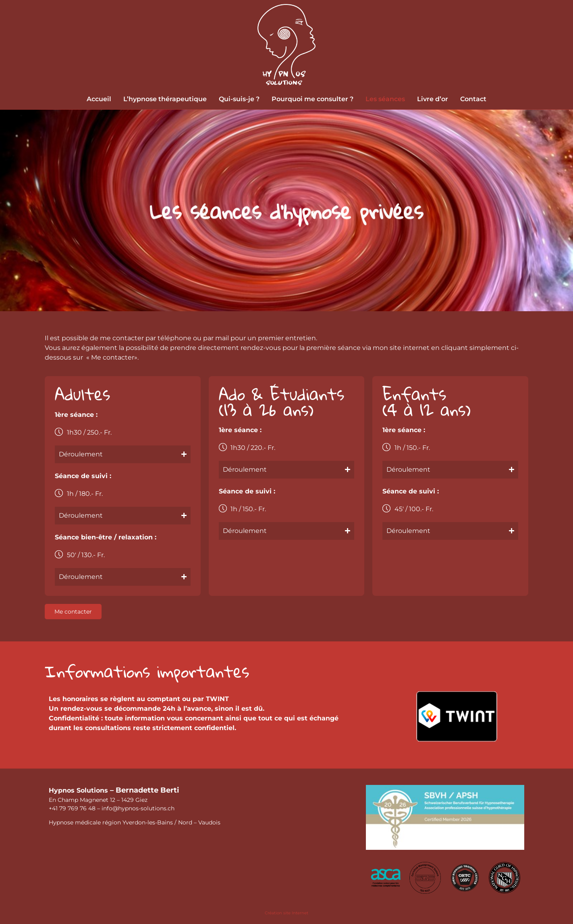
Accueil (99, 99)
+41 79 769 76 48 (72, 808)
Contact (473, 99)
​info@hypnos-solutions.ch (138, 808)
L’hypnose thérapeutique (165, 99)
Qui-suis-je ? (239, 99)
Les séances (385, 99)
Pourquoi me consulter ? (312, 99)
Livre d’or (433, 99)
